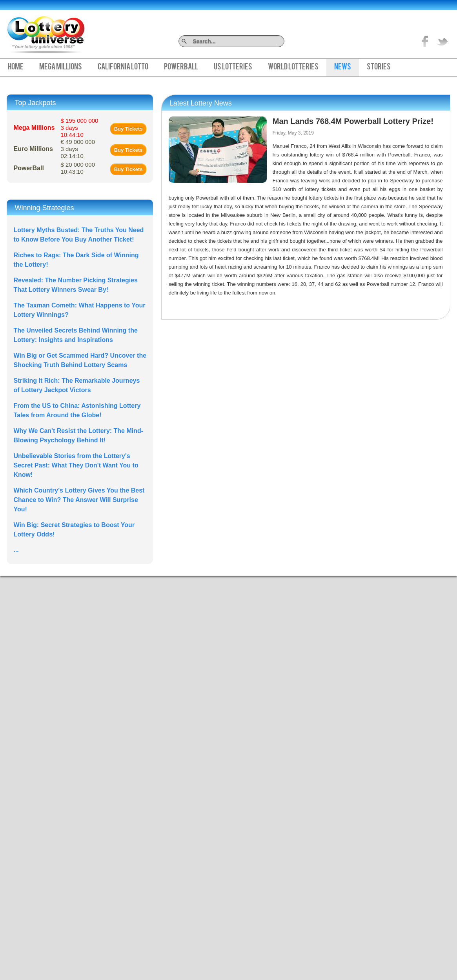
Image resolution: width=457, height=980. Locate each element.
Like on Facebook (425, 41)
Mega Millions (61, 67)
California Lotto (123, 67)
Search (281, 41)
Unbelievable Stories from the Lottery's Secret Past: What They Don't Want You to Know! (76, 465)
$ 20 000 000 (78, 168)
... (16, 550)
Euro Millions (33, 149)
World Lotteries (293, 67)
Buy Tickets (128, 129)
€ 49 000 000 (78, 149)
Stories (379, 67)
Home (16, 67)
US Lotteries (233, 67)
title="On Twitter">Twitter (442, 41)
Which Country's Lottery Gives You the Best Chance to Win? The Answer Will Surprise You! (79, 500)
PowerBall (181, 67)
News (343, 67)
